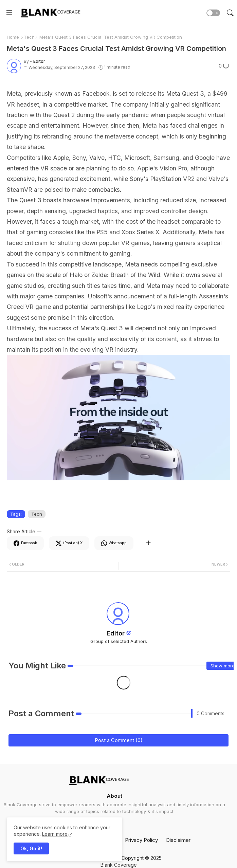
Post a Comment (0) (119, 740)
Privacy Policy (141, 840)
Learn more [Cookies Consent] (55, 834)
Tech (29, 37)
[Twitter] (69, 543)
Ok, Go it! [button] (31, 848)
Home (13, 37)
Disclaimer (178, 840)
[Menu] (9, 13)
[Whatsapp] (114, 543)
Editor (116, 633)
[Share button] (148, 543)
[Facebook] (25, 543)
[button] (213, 13)
